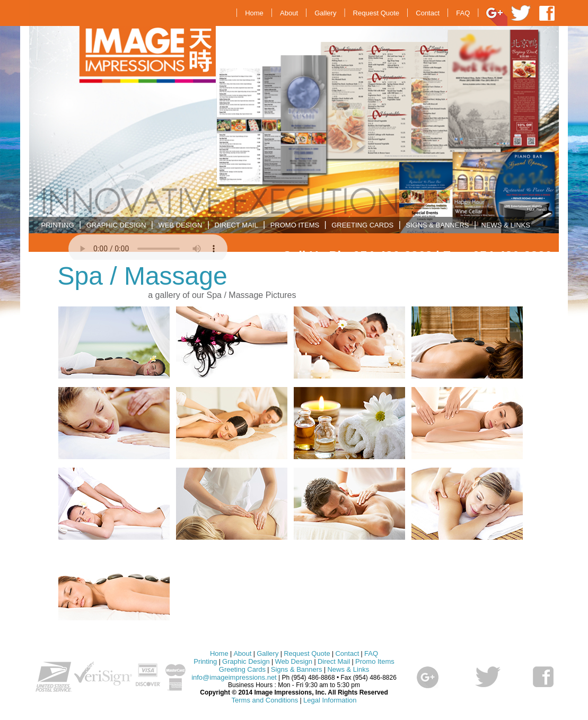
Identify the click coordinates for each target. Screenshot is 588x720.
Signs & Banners (297, 669)
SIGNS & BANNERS (437, 225)
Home (254, 13)
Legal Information (330, 700)
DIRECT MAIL (236, 225)
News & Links (348, 669)
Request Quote (376, 13)
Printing (205, 661)
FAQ (463, 13)
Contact (428, 13)
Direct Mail (334, 661)
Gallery (325, 13)
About (289, 13)
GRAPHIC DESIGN (116, 225)
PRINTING (58, 225)
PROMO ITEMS (295, 225)
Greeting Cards (242, 669)
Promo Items (375, 661)
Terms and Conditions (265, 700)
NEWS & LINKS (506, 225)
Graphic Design (246, 661)
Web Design (294, 661)
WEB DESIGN (180, 225)
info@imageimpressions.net (234, 677)
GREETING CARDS (362, 225)
